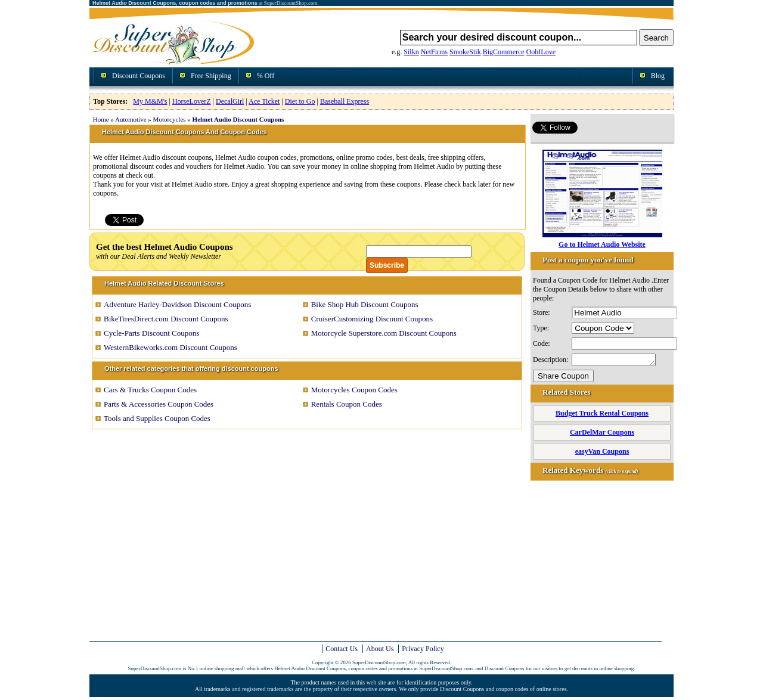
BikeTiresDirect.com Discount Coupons (166, 319)
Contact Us (342, 649)
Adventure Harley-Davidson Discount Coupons (177, 304)
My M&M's (150, 101)
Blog (658, 76)
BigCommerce (504, 52)
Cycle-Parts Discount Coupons (151, 333)
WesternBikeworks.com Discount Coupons (170, 347)
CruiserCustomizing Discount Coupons (372, 319)
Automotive (131, 119)
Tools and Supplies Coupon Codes (157, 418)
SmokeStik (465, 52)
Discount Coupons (139, 76)
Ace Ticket (264, 101)
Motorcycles (170, 119)
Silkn (411, 52)
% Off (266, 76)
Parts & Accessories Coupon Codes (159, 404)
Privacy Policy (423, 649)
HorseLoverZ (192, 101)
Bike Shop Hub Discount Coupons (365, 304)
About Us (380, 649)
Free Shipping (211, 76)
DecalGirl (230, 101)
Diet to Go (300, 101)
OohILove (541, 52)
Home (101, 119)
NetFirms (434, 52)
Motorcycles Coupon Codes (354, 390)
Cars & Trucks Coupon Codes (150, 390)
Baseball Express (345, 101)
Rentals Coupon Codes (347, 404)
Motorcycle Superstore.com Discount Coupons (384, 333)
